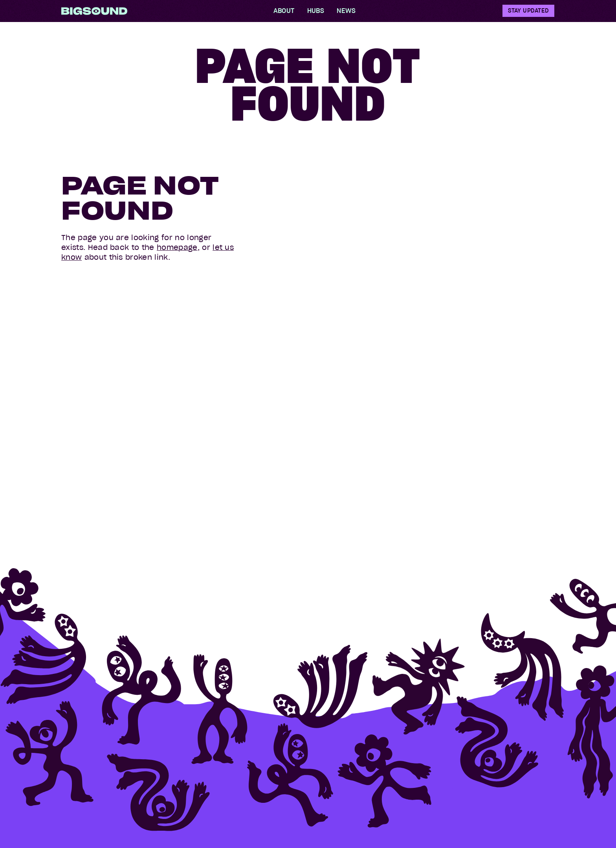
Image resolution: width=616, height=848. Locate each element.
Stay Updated (528, 11)
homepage (177, 247)
